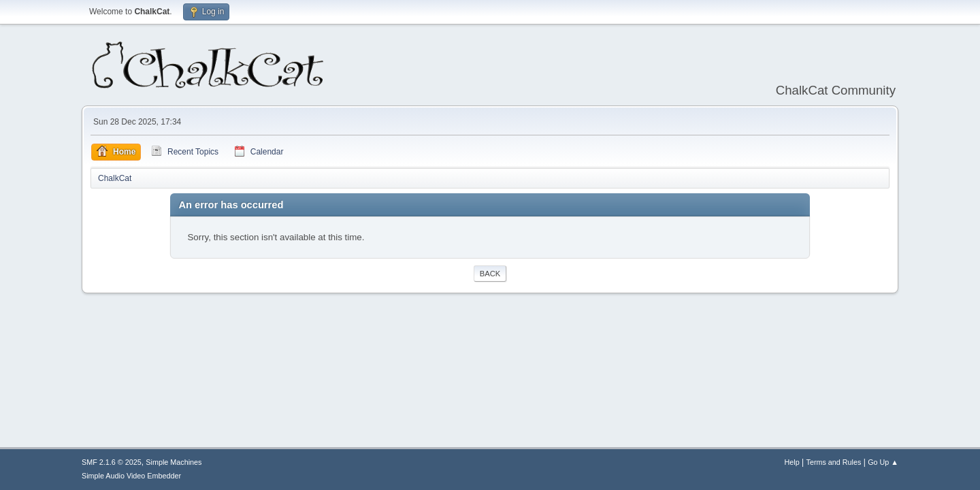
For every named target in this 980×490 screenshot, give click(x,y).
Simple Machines (174, 462)
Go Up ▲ (883, 462)
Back (490, 274)
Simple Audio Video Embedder (131, 476)
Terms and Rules (834, 462)
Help (792, 462)
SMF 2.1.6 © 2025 (112, 462)
